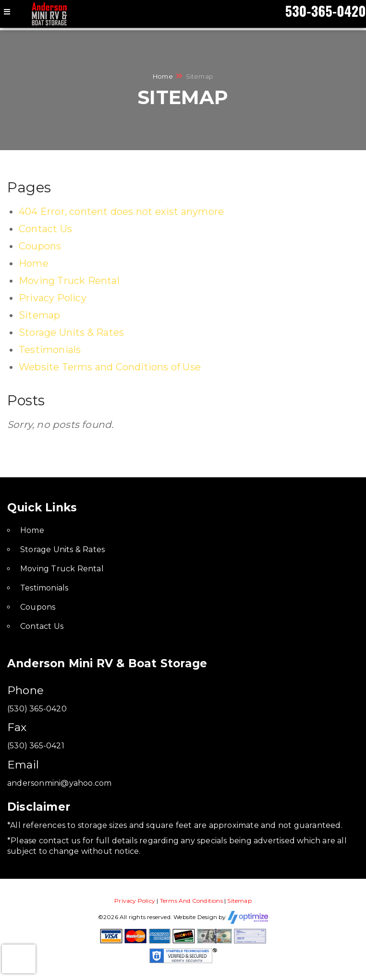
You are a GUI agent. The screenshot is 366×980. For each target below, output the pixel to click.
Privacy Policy (53, 298)
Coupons (40, 246)
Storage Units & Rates (71, 332)
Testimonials (50, 350)
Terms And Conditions (191, 901)
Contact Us (45, 229)
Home (163, 76)
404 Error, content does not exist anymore (121, 212)
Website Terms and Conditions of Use (110, 367)
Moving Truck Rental (69, 281)
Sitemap (39, 315)
